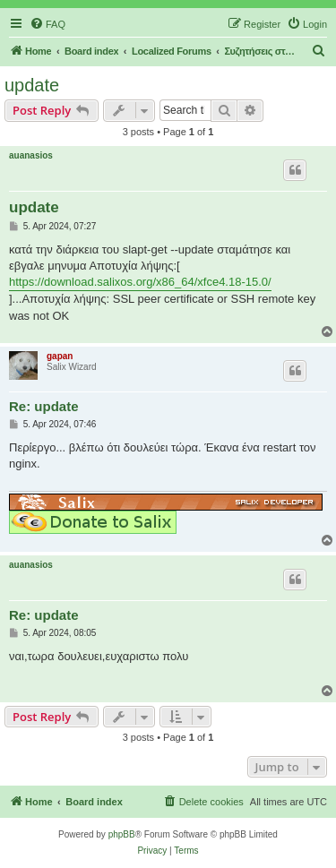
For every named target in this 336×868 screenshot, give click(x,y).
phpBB (122, 834)
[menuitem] (47, 24)
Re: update (44, 406)
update (32, 85)
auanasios (31, 155)
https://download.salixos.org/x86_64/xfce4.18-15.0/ (140, 282)
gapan (60, 356)
